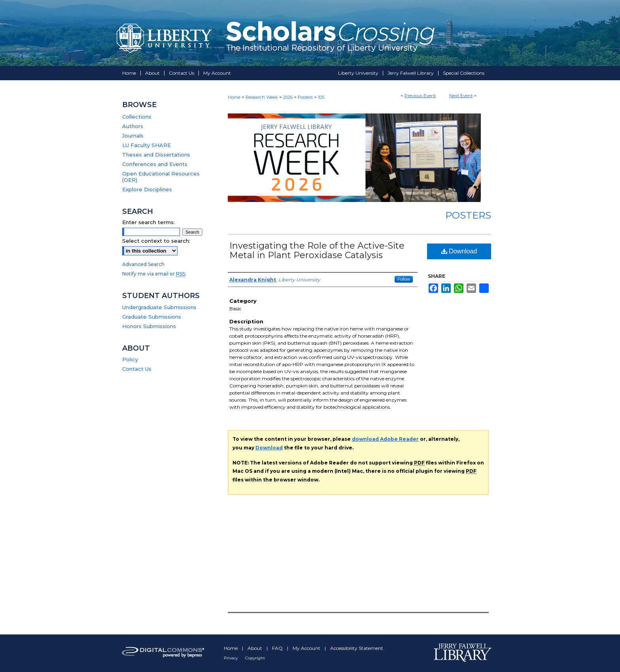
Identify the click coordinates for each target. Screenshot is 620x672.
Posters (306, 97)
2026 (288, 97)
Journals (133, 136)
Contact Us (137, 369)
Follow (404, 279)
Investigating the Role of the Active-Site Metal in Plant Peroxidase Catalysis (317, 250)
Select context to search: (156, 241)
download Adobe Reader (385, 439)
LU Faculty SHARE (146, 145)
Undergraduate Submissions (159, 307)
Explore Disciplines (147, 189)
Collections (137, 117)
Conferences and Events (155, 164)
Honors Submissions (149, 326)
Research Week (262, 97)
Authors (133, 126)
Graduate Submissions (152, 317)
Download (459, 251)
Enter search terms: (148, 222)
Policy (130, 359)
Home (234, 97)
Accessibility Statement (357, 648)
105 (321, 97)
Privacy (231, 658)
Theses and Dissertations (156, 155)
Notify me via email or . (154, 274)
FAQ (278, 648)
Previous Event (420, 96)
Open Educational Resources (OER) (161, 177)
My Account (307, 648)
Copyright (255, 658)
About (255, 648)
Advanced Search (143, 264)
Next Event (461, 96)
